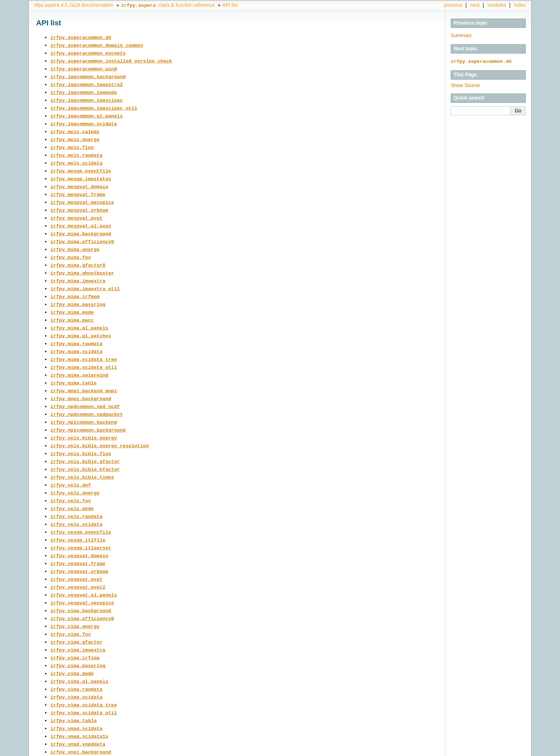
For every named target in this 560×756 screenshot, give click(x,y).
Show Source (465, 85)
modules (497, 5)
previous (453, 5)
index (520, 5)
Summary (461, 35)
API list (230, 5)
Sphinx (512, 751)
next (475, 5)
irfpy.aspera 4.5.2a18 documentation (74, 5)
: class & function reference (168, 5)
